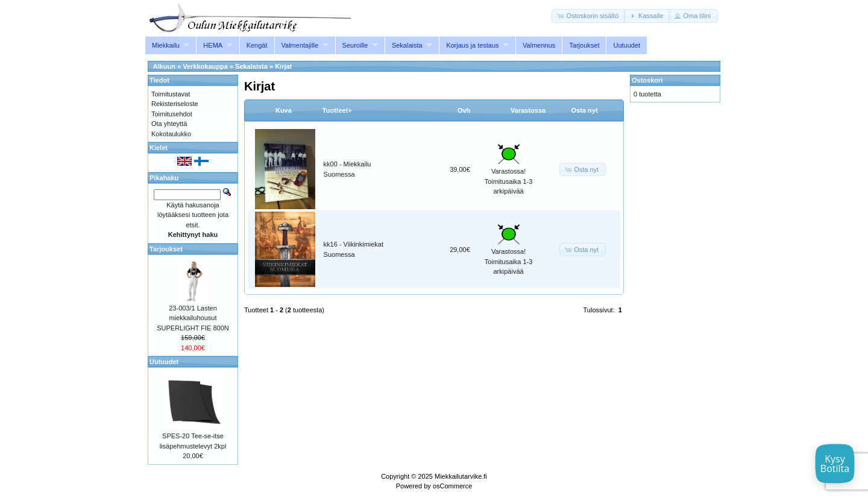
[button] (589, 16)
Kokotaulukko (171, 134)
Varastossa (528, 110)
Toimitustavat (171, 94)
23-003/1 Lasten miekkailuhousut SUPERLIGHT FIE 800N (193, 318)
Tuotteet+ (337, 110)
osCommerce (452, 486)
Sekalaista (407, 45)
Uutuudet (627, 45)
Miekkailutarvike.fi (461, 476)
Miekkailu (166, 45)
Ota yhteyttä (169, 124)
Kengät (257, 45)
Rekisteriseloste (175, 104)
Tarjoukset (584, 45)
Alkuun (164, 66)
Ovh (464, 110)
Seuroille (355, 45)
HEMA (213, 45)
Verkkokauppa (205, 66)
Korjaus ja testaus (472, 45)
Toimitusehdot (172, 114)
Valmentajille (300, 45)
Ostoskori (647, 80)
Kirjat (283, 66)
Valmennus (539, 45)
